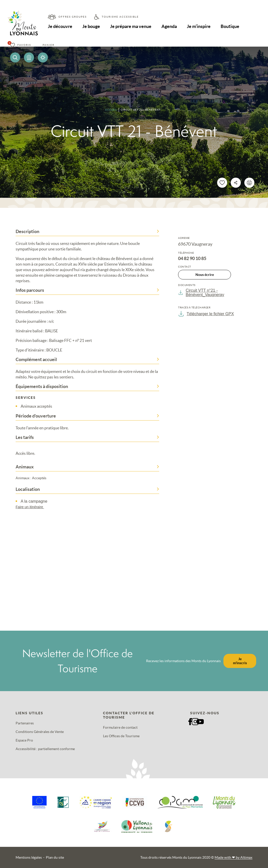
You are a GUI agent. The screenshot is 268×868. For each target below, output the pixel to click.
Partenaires (25, 723)
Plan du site (55, 857)
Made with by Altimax (233, 857)
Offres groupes (73, 17)
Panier (48, 45)
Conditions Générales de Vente (40, 732)
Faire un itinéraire (32, 507)
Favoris (24, 45)
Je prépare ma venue (131, 26)
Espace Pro (24, 740)
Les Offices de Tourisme (121, 736)
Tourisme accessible (120, 17)
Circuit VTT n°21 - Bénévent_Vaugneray (201, 293)
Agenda (169, 26)
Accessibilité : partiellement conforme (45, 749)
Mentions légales (29, 857)
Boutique (230, 26)
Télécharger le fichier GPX (206, 314)
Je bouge (91, 26)
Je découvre (60, 26)
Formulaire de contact (120, 727)
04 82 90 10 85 (192, 259)
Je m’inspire (199, 26)
